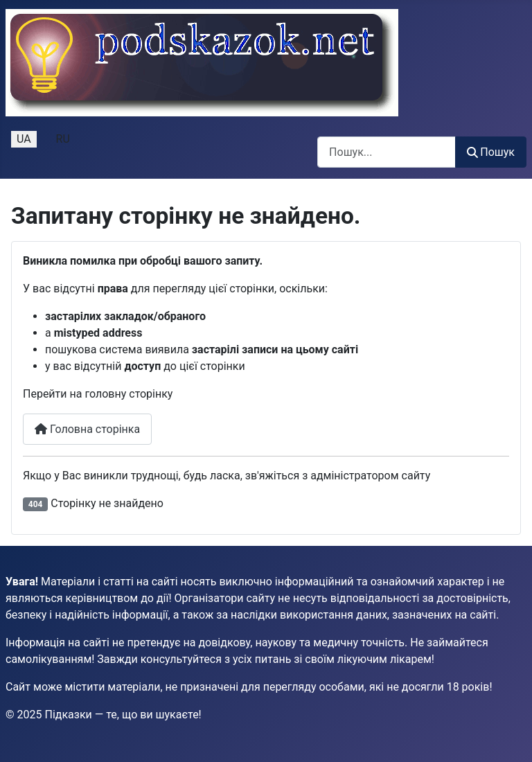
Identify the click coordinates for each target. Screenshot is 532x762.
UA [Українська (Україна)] (24, 139)
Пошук (491, 152)
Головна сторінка (87, 429)
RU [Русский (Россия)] (63, 139)
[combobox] (387, 152)
